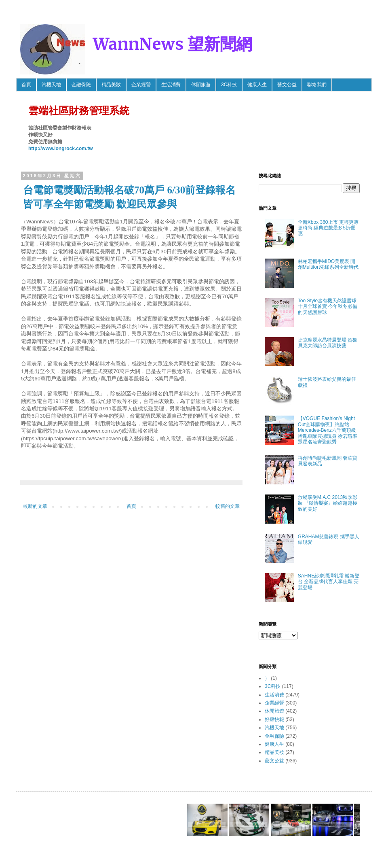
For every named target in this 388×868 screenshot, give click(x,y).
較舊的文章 (228, 506)
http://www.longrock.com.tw (61, 149)
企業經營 (141, 85)
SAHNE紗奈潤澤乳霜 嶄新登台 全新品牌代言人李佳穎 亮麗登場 (329, 582)
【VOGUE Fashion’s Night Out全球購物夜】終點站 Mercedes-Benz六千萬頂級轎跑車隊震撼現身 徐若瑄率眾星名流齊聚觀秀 (328, 430)
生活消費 (171, 85)
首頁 (26, 85)
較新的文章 (35, 506)
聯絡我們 (317, 85)
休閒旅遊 (201, 85)
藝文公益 (287, 85)
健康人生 (257, 85)
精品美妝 (111, 85)
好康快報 (274, 719)
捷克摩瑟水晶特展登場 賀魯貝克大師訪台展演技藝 (328, 343)
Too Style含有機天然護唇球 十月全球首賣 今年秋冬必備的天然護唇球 (328, 307)
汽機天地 (51, 85)
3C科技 (229, 85)
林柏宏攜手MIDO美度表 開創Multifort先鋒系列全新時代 (328, 264)
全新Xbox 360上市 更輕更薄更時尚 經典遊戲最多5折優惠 (328, 228)
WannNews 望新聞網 (173, 44)
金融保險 (81, 85)
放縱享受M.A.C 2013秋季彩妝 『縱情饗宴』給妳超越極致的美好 (328, 503)
